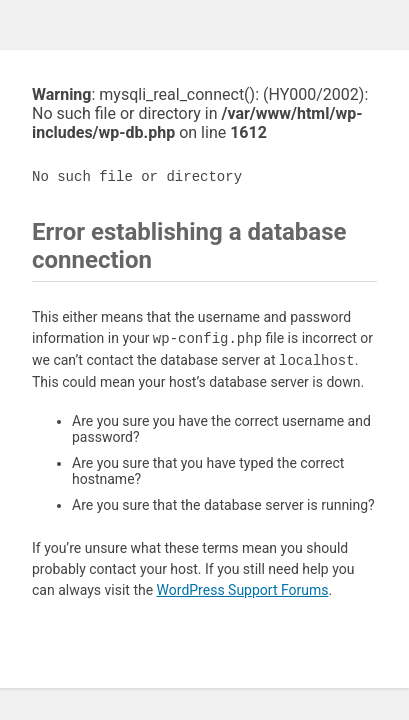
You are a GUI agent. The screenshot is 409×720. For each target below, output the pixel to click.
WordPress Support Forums (243, 590)
